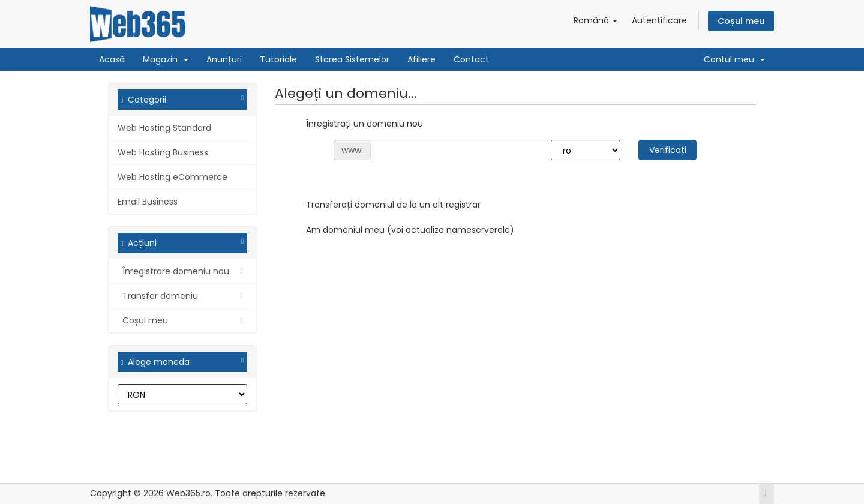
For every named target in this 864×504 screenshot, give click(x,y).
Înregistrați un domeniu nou (355, 124)
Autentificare (659, 20)
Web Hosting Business (163, 152)
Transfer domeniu (182, 296)
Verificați (668, 150)
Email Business (148, 202)
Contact (471, 59)
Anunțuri (224, 59)
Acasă (112, 59)
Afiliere (421, 59)
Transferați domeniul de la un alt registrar (384, 205)
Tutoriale (278, 59)
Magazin (166, 59)
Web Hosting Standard (164, 128)
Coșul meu (741, 21)
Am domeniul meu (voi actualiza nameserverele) (400, 230)
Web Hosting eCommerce (172, 177)
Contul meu (734, 59)
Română (595, 20)
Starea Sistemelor (352, 59)
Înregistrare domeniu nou (182, 271)
